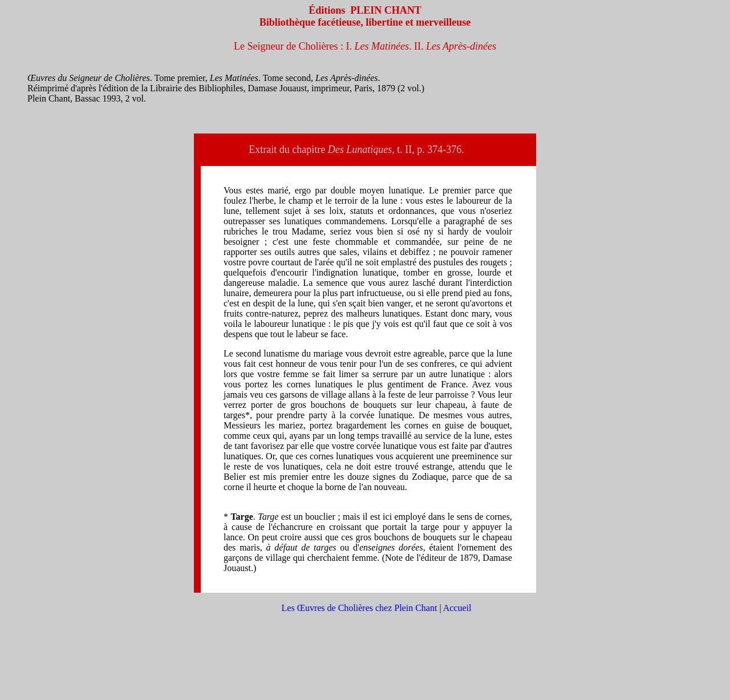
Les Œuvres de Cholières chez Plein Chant (360, 608)
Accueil (457, 608)
